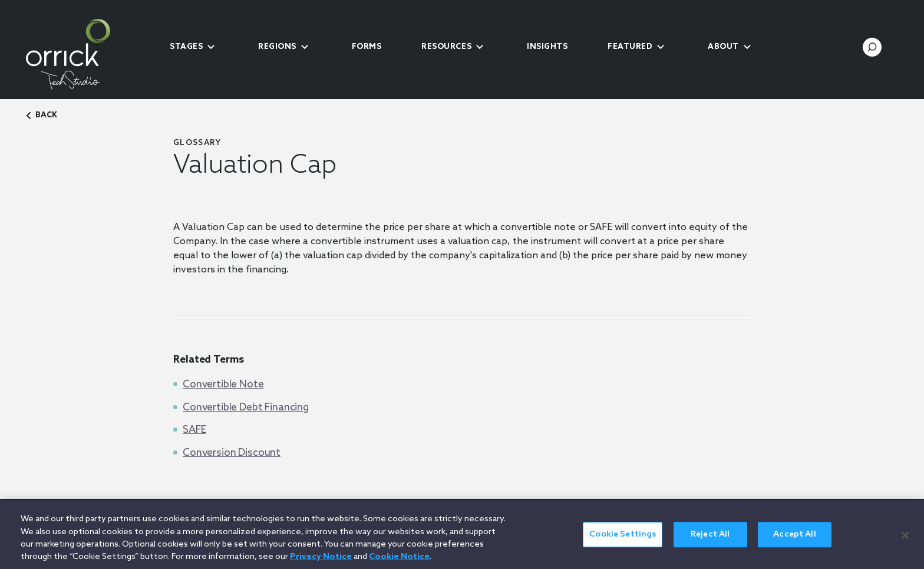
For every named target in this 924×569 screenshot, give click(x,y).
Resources (446, 47)
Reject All (710, 541)
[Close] (905, 541)
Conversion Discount (232, 453)
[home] (88, 54)
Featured (630, 47)
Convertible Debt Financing (246, 408)
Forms (367, 47)
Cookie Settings (623, 541)
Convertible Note (223, 385)
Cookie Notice (399, 563)
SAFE (194, 430)
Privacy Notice (321, 563)
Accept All (794, 541)
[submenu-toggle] (211, 47)
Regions (277, 47)
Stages (186, 47)
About (723, 47)
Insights (547, 47)
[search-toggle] (872, 47)
